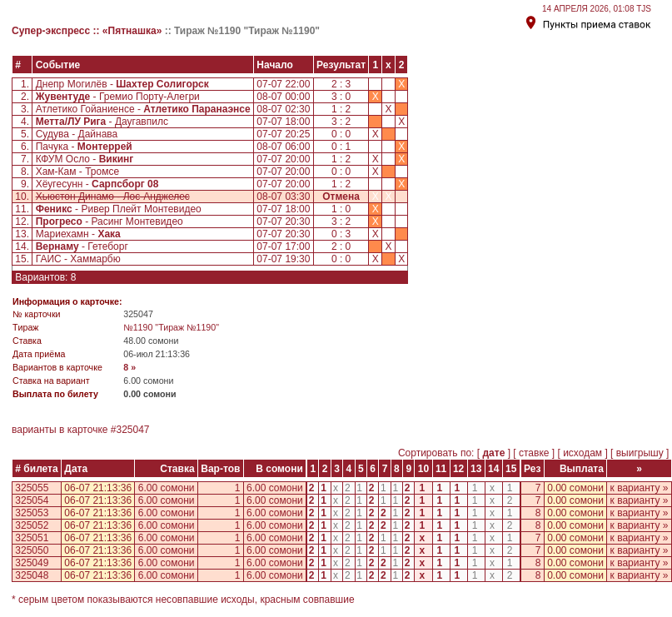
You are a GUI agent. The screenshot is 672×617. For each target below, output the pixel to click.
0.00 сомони (575, 488)
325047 (132, 430)
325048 (32, 575)
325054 (32, 500)
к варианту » (640, 488)
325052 (32, 525)
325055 (32, 488)
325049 (32, 563)
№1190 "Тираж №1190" (171, 327)
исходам (583, 453)
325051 (32, 538)
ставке (534, 453)
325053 (32, 513)
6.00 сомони (167, 488)
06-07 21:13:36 (98, 488)
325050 (32, 550)
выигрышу (640, 453)
